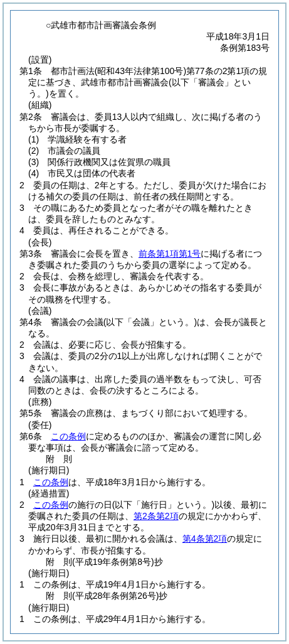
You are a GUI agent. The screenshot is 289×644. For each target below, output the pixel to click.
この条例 (68, 436)
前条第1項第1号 (170, 254)
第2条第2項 (156, 516)
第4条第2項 (205, 539)
